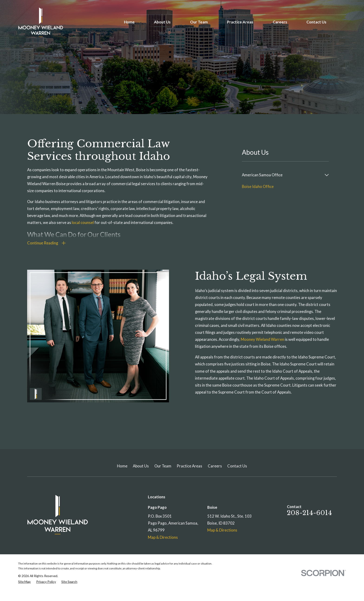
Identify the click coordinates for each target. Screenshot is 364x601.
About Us (141, 466)
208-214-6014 (309, 513)
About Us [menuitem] (162, 22)
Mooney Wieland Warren (266, 339)
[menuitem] (282, 175)
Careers (215, 466)
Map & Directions (163, 537)
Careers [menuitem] (280, 22)
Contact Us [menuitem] (316, 22)
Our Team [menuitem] (199, 22)
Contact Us (237, 466)
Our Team (163, 466)
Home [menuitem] (129, 22)
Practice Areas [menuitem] (240, 22)
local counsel (83, 223)
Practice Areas (189, 466)
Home (122, 466)
